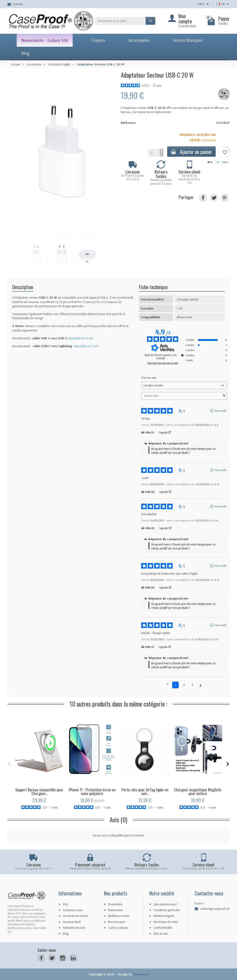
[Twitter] (52, 958)
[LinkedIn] (73, 958)
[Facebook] (41, 958)
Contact (15, 4)
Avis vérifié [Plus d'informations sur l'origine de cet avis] (220, 411)
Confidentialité (163, 928)
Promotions (115, 904)
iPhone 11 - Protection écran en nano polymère (92, 792)
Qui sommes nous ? (166, 904)
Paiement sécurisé (74, 928)
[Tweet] (214, 198)
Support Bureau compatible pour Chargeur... (39, 792)
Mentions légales (164, 916)
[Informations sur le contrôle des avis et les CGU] (182, 355)
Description (23, 287)
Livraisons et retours (75, 916)
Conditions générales (167, 910)
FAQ (65, 904)
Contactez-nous (73, 910)
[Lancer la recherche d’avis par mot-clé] (224, 396)
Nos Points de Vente (166, 922)
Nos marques (117, 922)
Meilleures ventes (119, 916)
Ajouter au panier (191, 152)
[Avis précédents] (167, 684)
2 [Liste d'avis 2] (184, 685)
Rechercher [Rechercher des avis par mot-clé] (182, 396)
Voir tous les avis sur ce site (163, 363)
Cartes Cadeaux (118, 928)
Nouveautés (115, 910)
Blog (66, 934)
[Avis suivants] (201, 685)
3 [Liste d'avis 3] (192, 685)
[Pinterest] (225, 198)
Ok (150, 21)
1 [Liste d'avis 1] (175, 685)
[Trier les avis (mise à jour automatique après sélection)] (184, 385)
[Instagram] (63, 958)
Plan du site (161, 934)
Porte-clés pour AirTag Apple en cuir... (145, 792)
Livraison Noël (72, 922)
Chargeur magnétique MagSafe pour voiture (198, 792)
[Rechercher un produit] (120, 21)
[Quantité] (154, 153)
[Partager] (203, 198)
